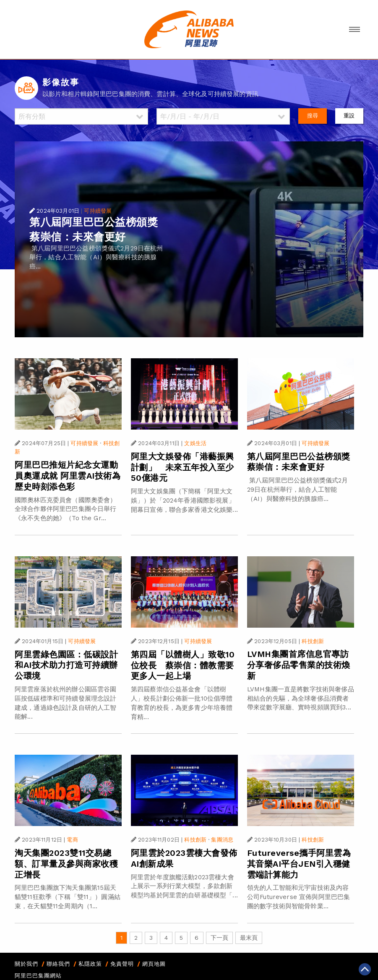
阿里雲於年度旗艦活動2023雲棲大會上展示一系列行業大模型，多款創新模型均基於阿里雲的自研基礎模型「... (184, 886)
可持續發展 (98, 211)
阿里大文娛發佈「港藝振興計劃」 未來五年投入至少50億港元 (182, 467)
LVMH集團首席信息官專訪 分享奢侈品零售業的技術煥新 (302, 665)
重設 (349, 116)
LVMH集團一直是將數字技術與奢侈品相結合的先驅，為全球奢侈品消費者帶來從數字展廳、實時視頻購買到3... (301, 699)
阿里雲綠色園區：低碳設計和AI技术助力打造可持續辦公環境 (66, 665)
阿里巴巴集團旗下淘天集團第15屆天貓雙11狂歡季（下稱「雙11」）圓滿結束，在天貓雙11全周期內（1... (68, 897)
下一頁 (219, 938)
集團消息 (222, 840)
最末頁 (249, 938)
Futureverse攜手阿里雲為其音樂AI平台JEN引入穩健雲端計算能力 (299, 864)
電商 (72, 840)
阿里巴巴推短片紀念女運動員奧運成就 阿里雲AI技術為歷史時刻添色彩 (68, 476)
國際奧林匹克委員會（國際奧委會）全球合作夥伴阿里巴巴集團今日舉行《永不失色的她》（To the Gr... (65, 509)
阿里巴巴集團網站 (38, 976)
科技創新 (313, 641)
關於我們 (26, 964)
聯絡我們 (58, 964)
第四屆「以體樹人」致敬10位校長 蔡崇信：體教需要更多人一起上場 (183, 665)
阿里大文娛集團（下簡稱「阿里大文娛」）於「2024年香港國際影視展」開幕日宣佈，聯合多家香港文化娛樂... (184, 500)
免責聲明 (122, 964)
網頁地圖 (154, 964)
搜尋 (313, 116)
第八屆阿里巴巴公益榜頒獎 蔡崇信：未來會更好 (303, 462)
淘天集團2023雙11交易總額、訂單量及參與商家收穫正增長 (66, 864)
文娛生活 (195, 443)
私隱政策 (90, 964)
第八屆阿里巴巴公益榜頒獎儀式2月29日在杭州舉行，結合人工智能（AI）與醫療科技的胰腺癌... (96, 258)
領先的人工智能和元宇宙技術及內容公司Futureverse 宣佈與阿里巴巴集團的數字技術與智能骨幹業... (298, 897)
